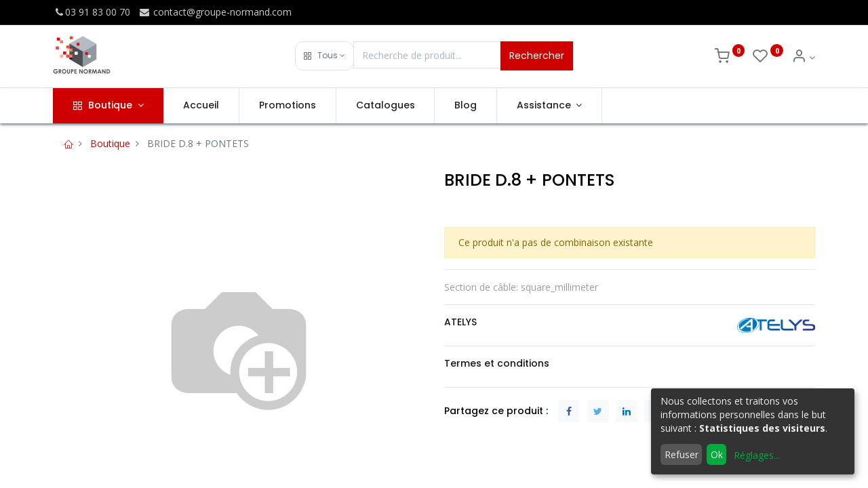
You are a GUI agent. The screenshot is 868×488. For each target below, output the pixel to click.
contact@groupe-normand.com (215, 12)
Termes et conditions (497, 363)
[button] (324, 56)
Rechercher (537, 56)
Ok (717, 454)
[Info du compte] (803, 57)
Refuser (682, 454)
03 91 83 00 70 (92, 12)
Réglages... (757, 455)
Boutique (110, 143)
